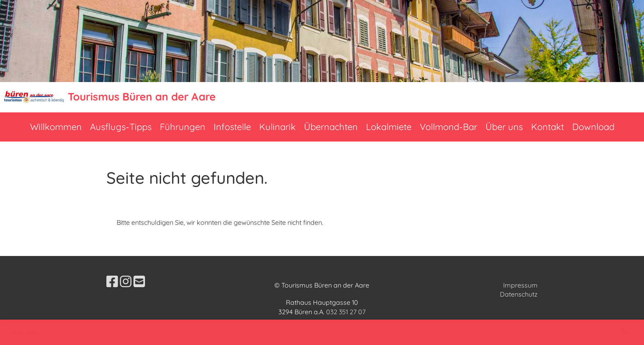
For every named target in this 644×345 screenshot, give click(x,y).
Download (593, 127)
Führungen (183, 127)
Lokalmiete (389, 127)
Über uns (504, 127)
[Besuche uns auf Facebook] (112, 281)
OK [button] (625, 332)
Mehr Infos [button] (24, 332)
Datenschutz (519, 294)
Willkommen (56, 127)
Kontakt (547, 127)
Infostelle (232, 127)
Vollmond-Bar (448, 127)
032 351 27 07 (346, 312)
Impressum (520, 285)
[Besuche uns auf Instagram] (126, 281)
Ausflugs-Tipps (121, 127)
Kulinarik (277, 127)
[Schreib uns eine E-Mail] (139, 281)
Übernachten (331, 127)
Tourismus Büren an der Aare (142, 97)
